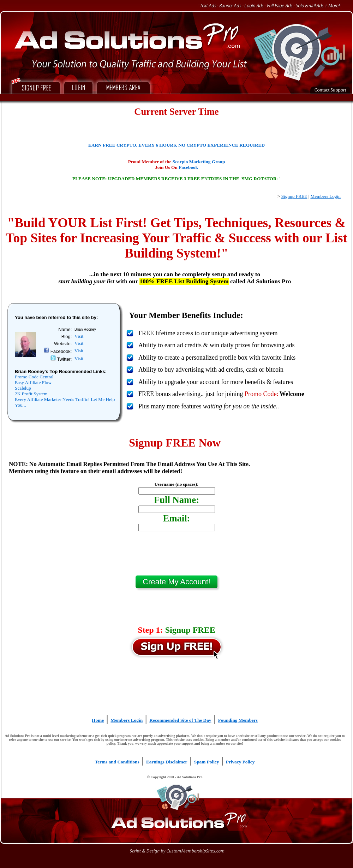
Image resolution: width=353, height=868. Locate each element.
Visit (79, 336)
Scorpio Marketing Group (199, 162)
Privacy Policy (240, 762)
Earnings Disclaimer (167, 762)
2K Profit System (31, 394)
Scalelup (23, 388)
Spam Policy (207, 762)
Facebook (188, 167)
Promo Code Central (34, 377)
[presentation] (176, 556)
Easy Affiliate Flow (33, 382)
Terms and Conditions (117, 762)
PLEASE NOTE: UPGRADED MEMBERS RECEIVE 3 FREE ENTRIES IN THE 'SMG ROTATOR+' (176, 179)
